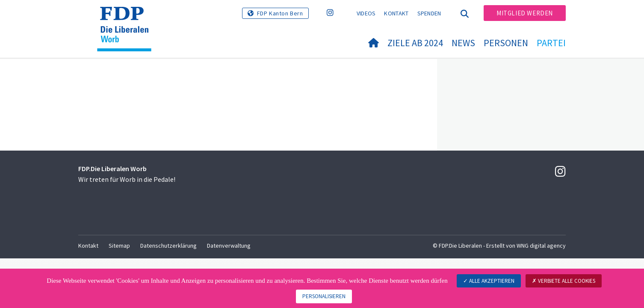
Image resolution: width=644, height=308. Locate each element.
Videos (366, 13)
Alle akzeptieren (489, 281)
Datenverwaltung (229, 246)
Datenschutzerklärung (168, 246)
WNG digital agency (541, 246)
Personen (506, 43)
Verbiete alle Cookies (564, 281)
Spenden (429, 13)
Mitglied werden (525, 13)
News (463, 43)
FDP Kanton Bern (280, 13)
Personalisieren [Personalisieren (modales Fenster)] (324, 296)
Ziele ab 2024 (415, 43)
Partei (551, 43)
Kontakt (396, 13)
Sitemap (119, 246)
